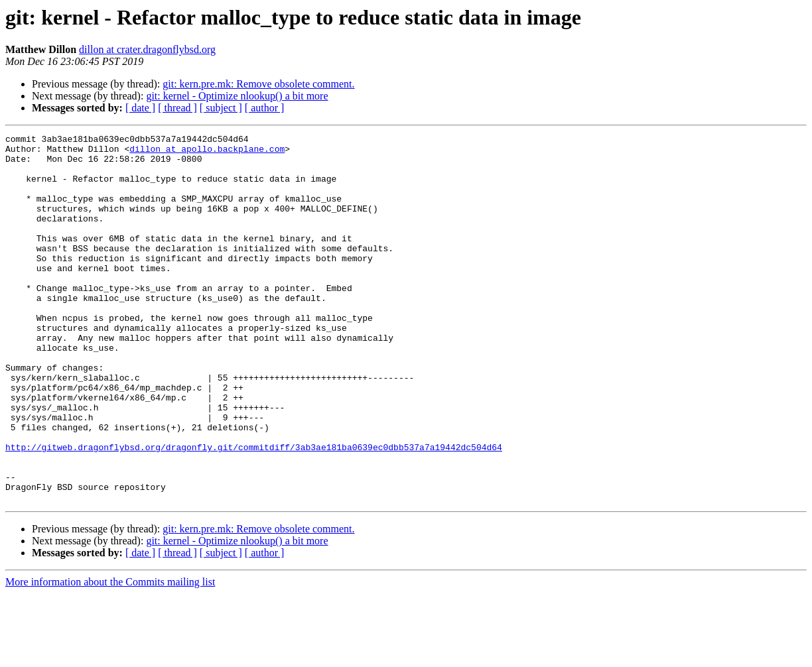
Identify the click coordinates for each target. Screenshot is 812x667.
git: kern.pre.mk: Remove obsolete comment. (258, 84)
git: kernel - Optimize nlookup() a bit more (237, 96)
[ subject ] (221, 108)
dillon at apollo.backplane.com (207, 152)
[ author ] (265, 108)
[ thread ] (177, 108)
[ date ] (140, 108)
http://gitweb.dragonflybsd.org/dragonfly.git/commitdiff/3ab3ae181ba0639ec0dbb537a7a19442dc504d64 (254, 511)
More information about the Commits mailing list (110, 655)
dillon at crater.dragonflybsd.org (147, 49)
